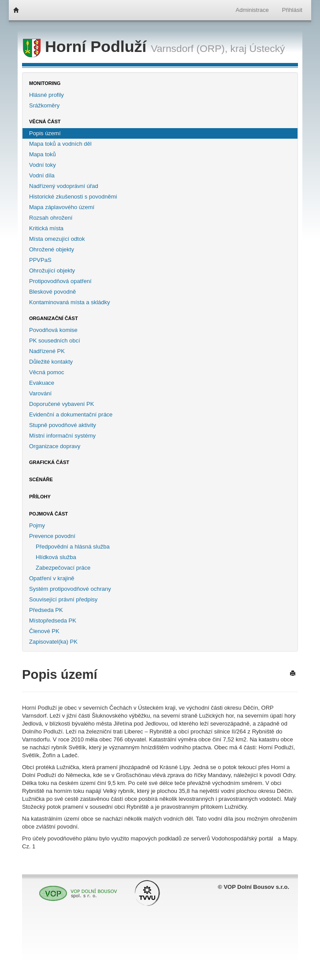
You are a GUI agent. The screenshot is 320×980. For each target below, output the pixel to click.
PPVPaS (40, 260)
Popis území (45, 133)
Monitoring (45, 83)
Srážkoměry (44, 105)
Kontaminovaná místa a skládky (70, 302)
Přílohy (40, 497)
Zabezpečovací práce (63, 568)
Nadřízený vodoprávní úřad (64, 186)
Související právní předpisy (63, 599)
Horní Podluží (87, 47)
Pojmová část (48, 514)
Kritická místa (46, 228)
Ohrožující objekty (52, 271)
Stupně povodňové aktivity (63, 425)
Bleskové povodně (52, 292)
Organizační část (54, 318)
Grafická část (49, 462)
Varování (40, 393)
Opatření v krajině (52, 578)
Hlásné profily (47, 95)
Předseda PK (46, 610)
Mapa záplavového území (62, 207)
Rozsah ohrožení (51, 218)
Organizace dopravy (55, 446)
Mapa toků (43, 154)
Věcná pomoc (47, 372)
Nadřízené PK (47, 351)
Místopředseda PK (53, 621)
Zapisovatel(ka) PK (53, 642)
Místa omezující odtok (57, 239)
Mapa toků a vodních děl (60, 144)
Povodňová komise (53, 330)
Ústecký (267, 48)
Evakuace (42, 383)
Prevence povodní (52, 536)
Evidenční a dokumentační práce (71, 414)
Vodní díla (42, 175)
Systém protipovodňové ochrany (70, 589)
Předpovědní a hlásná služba (73, 547)
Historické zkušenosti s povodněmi (73, 197)
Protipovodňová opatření (60, 281)
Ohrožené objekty (52, 249)
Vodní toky (43, 165)
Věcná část (45, 122)
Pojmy (37, 525)
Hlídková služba (56, 557)
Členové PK (44, 631)
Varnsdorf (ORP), (189, 48)
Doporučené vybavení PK (61, 404)
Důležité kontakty (51, 362)
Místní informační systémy (62, 436)
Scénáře (41, 479)
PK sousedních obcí (55, 341)
